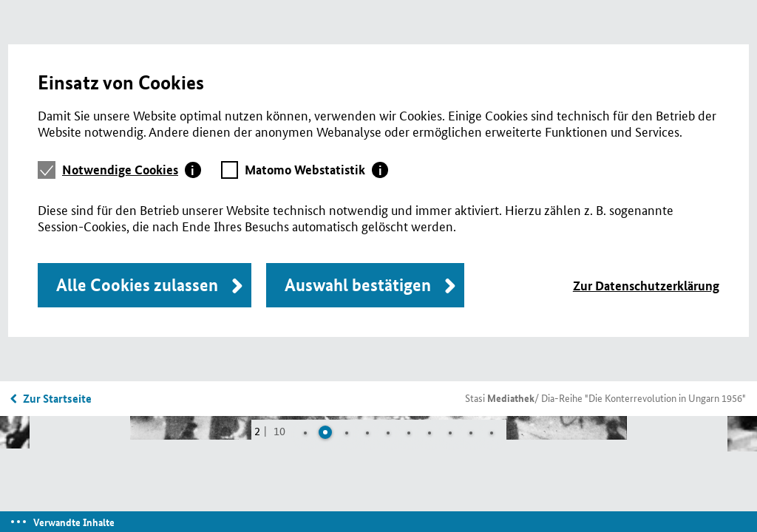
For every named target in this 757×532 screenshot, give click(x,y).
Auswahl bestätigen (358, 285)
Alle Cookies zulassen (137, 285)
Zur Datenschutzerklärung (646, 286)
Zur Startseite (57, 398)
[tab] (132, 170)
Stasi (500, 398)
